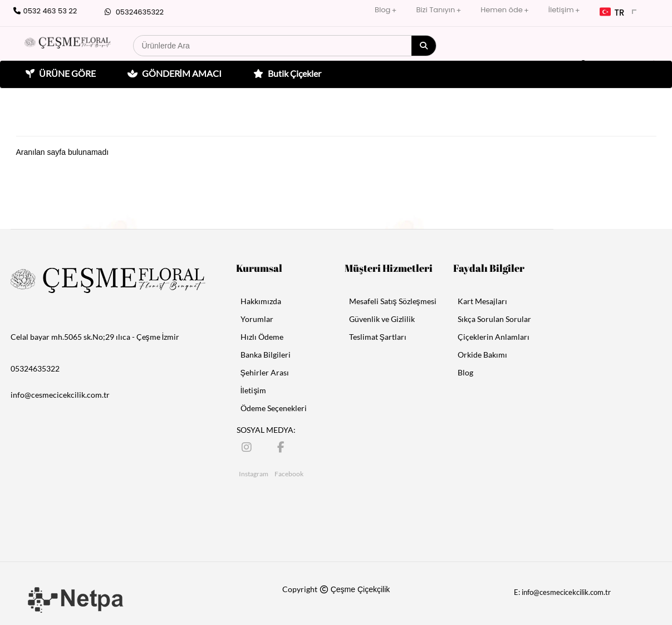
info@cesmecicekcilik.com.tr (60, 395)
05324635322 (133, 12)
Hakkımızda (261, 301)
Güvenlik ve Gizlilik (382, 319)
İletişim (561, 10)
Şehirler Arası (265, 372)
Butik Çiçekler (286, 74)
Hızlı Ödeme (262, 337)
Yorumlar (257, 319)
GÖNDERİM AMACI (173, 74)
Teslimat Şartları (378, 337)
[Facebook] (283, 446)
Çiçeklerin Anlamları (494, 337)
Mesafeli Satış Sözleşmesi (393, 301)
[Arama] (424, 46)
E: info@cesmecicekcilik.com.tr (562, 592)
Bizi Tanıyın (435, 10)
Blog (382, 10)
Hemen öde (501, 10)
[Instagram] (247, 446)
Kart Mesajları (482, 301)
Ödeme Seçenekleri (274, 408)
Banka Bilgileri (266, 355)
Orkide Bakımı (482, 355)
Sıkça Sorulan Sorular (494, 319)
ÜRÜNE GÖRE (59, 74)
